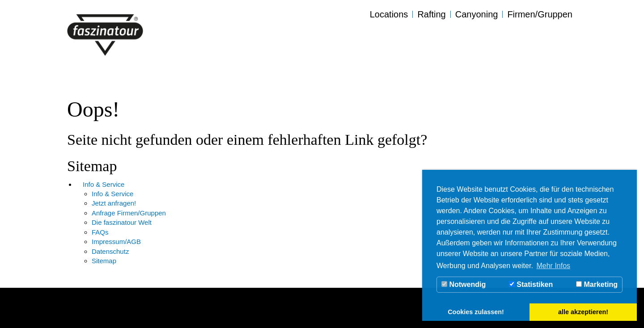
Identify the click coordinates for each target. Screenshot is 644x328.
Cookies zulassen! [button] (476, 312)
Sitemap (104, 261)
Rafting (431, 14)
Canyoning (477, 14)
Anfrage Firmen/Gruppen (129, 213)
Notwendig (464, 284)
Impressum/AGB (116, 242)
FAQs (100, 232)
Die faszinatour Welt (122, 222)
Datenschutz (110, 251)
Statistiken (531, 284)
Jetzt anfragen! (114, 203)
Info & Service (104, 184)
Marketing (597, 284)
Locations (389, 14)
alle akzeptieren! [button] (583, 312)
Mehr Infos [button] (553, 266)
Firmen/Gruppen (540, 14)
